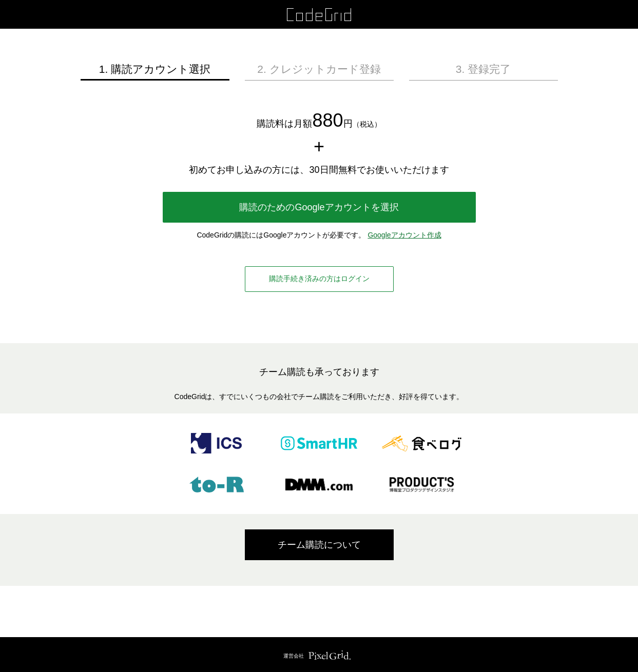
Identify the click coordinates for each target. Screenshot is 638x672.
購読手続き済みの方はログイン (319, 279)
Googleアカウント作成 (404, 235)
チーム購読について (319, 545)
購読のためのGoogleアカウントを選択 (319, 207)
